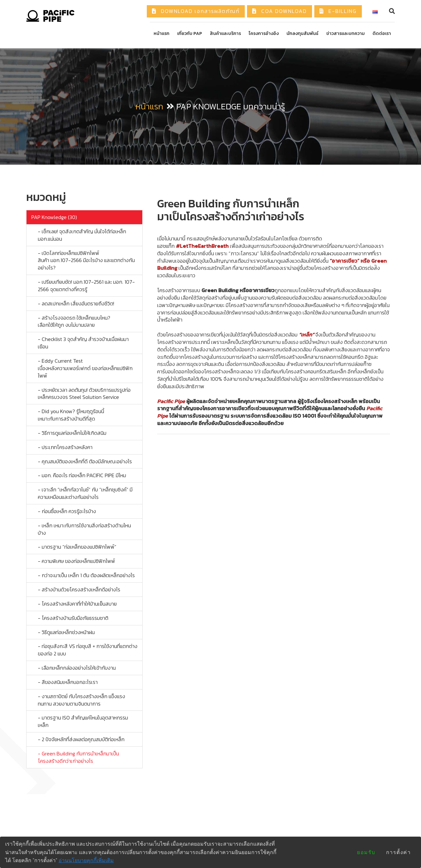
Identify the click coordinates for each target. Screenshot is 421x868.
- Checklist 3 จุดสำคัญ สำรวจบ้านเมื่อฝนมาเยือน (83, 343)
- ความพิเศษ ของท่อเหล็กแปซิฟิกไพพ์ (76, 561)
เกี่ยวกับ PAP (190, 33)
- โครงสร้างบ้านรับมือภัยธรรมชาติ (73, 618)
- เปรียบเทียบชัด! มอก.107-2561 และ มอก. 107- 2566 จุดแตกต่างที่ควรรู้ (86, 286)
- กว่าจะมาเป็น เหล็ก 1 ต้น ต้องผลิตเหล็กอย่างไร (86, 575)
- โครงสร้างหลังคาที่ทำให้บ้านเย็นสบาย (77, 604)
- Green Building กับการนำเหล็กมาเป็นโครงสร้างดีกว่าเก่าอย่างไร (78, 757)
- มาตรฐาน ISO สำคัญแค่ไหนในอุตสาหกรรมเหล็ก (83, 721)
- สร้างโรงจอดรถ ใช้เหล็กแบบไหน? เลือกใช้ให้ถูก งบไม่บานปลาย (74, 321)
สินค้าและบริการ (225, 33)
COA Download (280, 11)
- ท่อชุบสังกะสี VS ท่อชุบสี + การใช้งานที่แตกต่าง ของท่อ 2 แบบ (88, 650)
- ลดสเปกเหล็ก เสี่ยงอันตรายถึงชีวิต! (76, 303)
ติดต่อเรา (382, 33)
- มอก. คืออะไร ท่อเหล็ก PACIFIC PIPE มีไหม (82, 475)
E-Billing (338, 11)
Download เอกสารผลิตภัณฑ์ (196, 11)
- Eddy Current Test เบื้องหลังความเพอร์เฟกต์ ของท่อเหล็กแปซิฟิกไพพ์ (85, 368)
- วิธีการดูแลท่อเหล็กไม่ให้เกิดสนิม (72, 433)
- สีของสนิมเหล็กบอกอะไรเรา (68, 682)
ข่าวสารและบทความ (345, 33)
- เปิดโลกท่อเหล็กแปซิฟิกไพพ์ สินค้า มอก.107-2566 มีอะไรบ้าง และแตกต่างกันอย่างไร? (86, 260)
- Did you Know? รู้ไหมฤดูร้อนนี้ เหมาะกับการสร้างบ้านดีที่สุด (71, 415)
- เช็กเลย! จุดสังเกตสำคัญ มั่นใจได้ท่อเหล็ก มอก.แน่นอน (82, 235)
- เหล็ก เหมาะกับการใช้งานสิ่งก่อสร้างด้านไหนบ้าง (84, 529)
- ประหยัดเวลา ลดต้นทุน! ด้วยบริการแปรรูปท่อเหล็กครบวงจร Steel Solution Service (84, 394)
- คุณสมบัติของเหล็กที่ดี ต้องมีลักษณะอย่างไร (85, 461)
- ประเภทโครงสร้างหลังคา (65, 447)
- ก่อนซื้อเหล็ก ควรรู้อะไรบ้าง (67, 511)
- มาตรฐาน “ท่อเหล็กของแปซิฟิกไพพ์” (77, 547)
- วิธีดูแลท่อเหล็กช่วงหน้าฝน (66, 632)
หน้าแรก (162, 33)
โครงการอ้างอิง (264, 33)
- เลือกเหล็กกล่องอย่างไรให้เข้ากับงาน (77, 668)
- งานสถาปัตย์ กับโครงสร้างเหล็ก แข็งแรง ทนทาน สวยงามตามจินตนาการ (81, 700)
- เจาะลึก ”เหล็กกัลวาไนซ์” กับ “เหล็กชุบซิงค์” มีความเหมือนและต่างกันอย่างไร (85, 493)
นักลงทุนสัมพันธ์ (302, 33)
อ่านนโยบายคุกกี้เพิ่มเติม (86, 860)
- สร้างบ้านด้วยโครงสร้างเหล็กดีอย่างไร (79, 589)
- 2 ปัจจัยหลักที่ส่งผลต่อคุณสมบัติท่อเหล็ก (81, 739)
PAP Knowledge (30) (54, 217)
